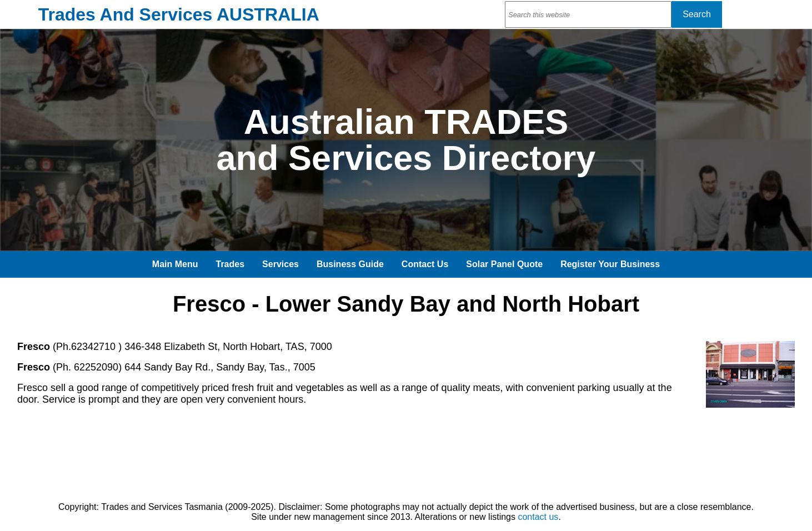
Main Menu (175, 264)
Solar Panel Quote (504, 264)
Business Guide (350, 264)
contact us (538, 517)
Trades (230, 264)
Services (280, 264)
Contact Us (425, 264)
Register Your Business (610, 264)
